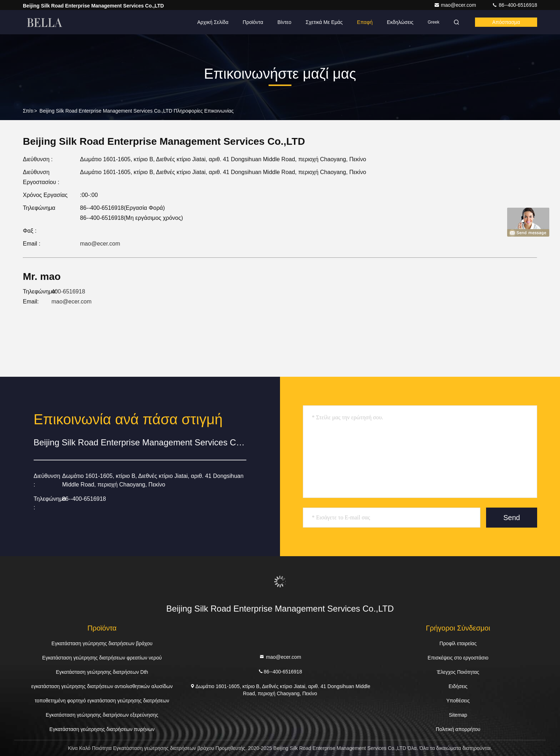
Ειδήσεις (458, 686)
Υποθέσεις (458, 701)
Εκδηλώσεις (400, 22)
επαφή (365, 22)
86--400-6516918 (514, 5)
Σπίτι (28, 111)
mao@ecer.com (456, 5)
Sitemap (458, 715)
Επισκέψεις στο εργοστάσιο (458, 658)
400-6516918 (68, 291)
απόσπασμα (506, 22)
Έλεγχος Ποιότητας (458, 672)
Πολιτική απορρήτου (458, 729)
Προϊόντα (253, 22)
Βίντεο (284, 22)
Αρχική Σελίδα (213, 22)
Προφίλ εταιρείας (458, 643)
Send (512, 518)
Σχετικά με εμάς (324, 22)
